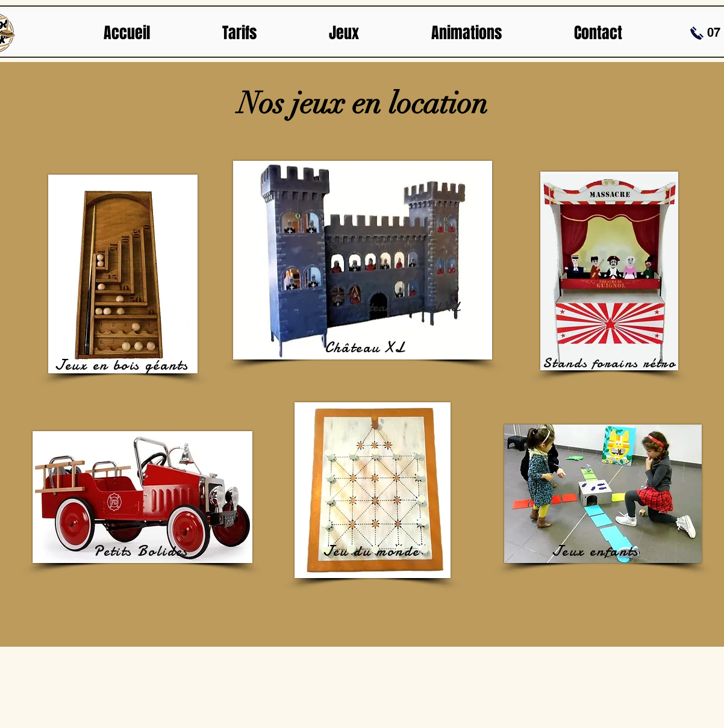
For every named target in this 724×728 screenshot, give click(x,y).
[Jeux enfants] (597, 551)
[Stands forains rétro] (610, 362)
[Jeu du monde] (372, 551)
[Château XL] (366, 347)
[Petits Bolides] (142, 551)
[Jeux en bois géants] (123, 365)
